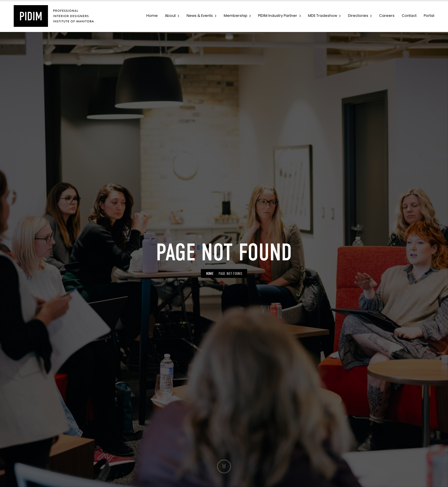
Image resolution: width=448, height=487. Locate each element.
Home (210, 274)
